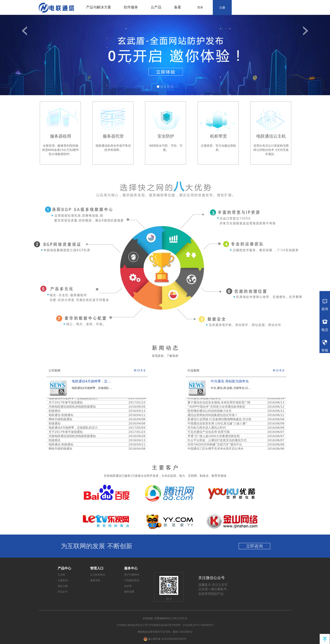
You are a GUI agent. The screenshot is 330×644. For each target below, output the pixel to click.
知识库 (128, 586)
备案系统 (95, 580)
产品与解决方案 (99, 7)
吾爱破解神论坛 (163, 618)
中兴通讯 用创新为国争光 (230, 381)
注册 (222, 8)
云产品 (156, 7)
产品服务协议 (132, 580)
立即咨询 (254, 546)
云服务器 (63, 580)
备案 (178, 7)
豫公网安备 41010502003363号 (167, 639)
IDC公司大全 (180, 618)
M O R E (140, 370)
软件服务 (131, 7)
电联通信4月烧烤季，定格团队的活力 (100, 381)
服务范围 (129, 592)
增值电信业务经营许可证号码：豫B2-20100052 (165, 632)
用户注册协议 (132, 575)
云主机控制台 (98, 575)
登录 (200, 7)
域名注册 (63, 586)
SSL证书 (63, 592)
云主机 (61, 575)
